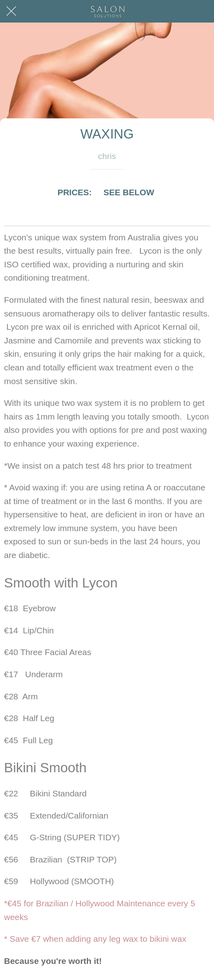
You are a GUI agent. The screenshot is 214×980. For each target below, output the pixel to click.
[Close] (11, 11)
